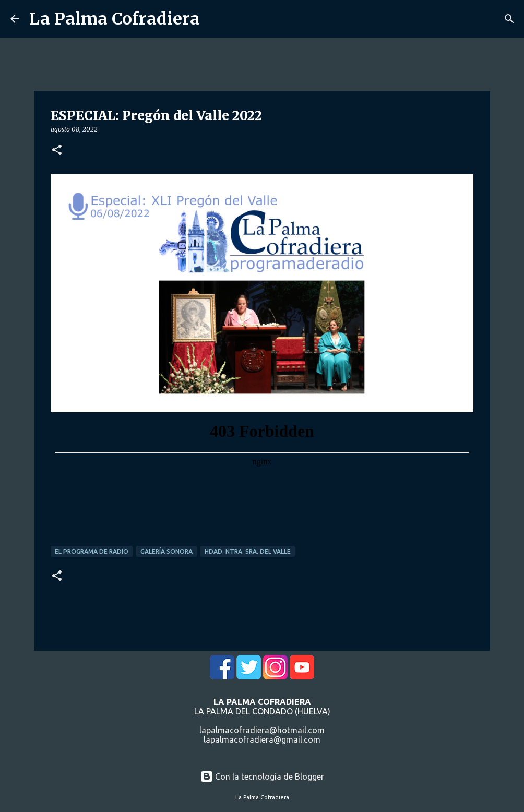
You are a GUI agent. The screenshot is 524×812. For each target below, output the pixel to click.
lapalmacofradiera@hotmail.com (262, 730)
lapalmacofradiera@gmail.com (262, 739)
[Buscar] (509, 19)
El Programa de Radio (92, 551)
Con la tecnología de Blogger (262, 777)
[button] (57, 151)
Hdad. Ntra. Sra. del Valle (248, 551)
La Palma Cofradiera (115, 19)
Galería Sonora (166, 551)
